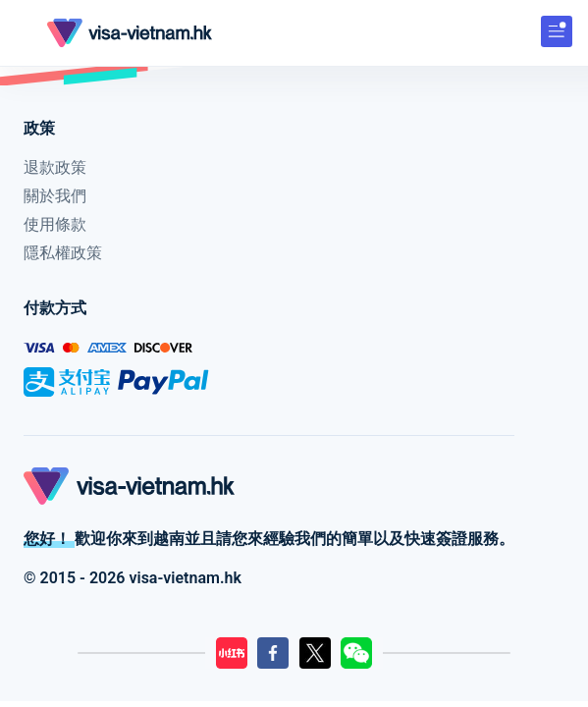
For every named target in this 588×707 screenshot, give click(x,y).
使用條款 (55, 224)
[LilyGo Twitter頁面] (315, 653)
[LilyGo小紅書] (232, 653)
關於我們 (55, 196)
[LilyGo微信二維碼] (356, 653)
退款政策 (55, 167)
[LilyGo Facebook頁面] (273, 653)
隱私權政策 (63, 253)
